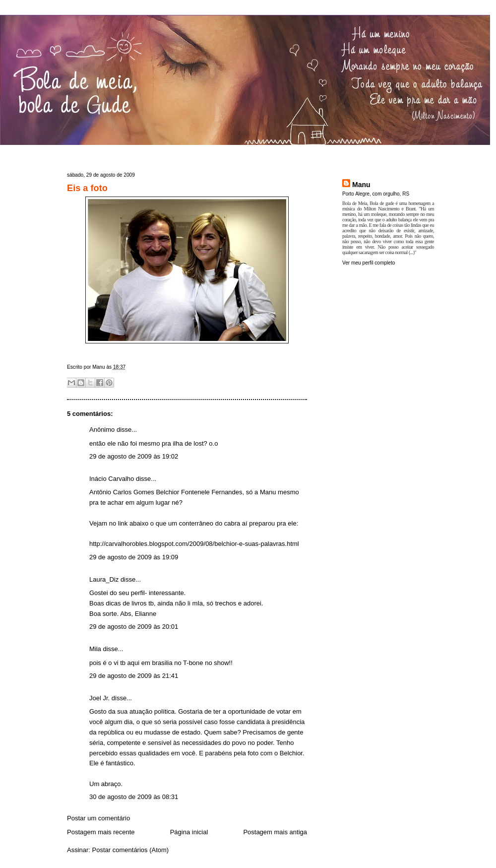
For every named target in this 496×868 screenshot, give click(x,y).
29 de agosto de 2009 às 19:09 (134, 557)
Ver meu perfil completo (369, 263)
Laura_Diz (104, 579)
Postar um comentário (98, 818)
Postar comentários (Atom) (131, 850)
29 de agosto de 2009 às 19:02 (134, 456)
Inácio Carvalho (112, 479)
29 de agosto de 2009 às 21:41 (134, 676)
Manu (361, 185)
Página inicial (189, 832)
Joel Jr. (99, 698)
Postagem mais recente (101, 832)
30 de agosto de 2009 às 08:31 (134, 797)
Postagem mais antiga (275, 832)
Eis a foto (87, 188)
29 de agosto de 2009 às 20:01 (134, 627)
